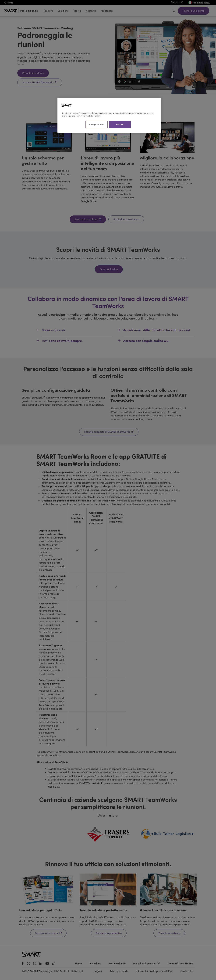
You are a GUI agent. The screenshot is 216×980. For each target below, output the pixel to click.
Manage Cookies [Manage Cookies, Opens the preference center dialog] (97, 124)
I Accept (120, 124)
